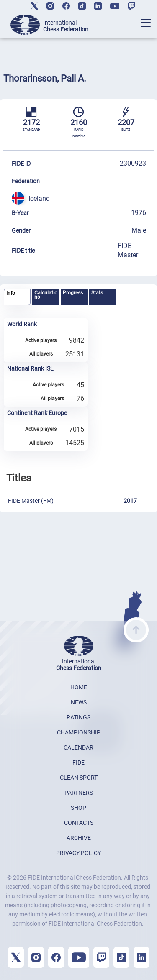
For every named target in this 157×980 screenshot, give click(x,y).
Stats (97, 293)
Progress (73, 293)
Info (11, 293)
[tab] (17, 297)
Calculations (46, 295)
